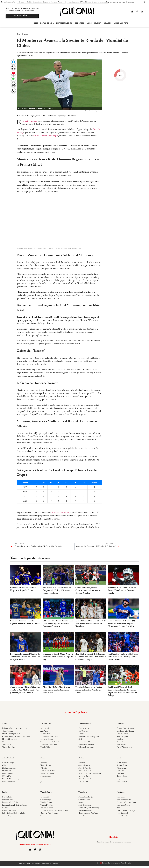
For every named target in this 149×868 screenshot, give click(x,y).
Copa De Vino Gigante (49, 813)
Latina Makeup (84, 776)
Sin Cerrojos (83, 731)
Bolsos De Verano (47, 774)
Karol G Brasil (122, 782)
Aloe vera (82, 763)
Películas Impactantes (86, 747)
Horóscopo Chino (123, 805)
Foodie (5, 792)
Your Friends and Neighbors (89, 737)
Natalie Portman (46, 765)
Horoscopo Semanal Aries (126, 802)
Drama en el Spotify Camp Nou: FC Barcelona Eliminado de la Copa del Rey (58, 657)
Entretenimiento (64, 23)
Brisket (5, 808)
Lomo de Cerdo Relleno (11, 802)
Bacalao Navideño (9, 811)
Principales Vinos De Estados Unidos (54, 811)
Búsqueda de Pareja (86, 797)
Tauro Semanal (122, 813)
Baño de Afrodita (85, 768)
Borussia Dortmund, (60, 513)
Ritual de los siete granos (49, 737)
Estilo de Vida (47, 23)
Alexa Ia (81, 816)
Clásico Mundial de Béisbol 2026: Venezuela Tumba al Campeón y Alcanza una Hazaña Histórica (122, 624)
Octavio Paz (7, 771)
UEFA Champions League (46, 136)
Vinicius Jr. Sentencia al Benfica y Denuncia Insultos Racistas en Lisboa (89, 690)
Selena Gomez (122, 768)
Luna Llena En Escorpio (126, 816)
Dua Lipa (120, 771)
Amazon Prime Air (85, 811)
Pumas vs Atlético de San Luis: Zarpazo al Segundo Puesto (26, 2)
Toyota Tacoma (8, 731)
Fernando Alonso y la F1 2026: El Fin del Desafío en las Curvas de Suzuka (122, 591)
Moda (89, 23)
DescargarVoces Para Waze (88, 813)
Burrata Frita (7, 797)
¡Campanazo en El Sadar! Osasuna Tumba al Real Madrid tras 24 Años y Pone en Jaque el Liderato (25, 690)
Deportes (80, 23)
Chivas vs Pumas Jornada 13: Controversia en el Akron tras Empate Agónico (88, 591)
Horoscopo (121, 797)
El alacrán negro (8, 763)
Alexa (81, 802)
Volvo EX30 (7, 745)
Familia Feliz (45, 747)
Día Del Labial (84, 782)
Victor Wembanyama (124, 742)
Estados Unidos (46, 802)
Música (98, 23)
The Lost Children (85, 742)
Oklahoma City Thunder (126, 731)
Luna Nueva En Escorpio (126, 811)
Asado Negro (7, 816)
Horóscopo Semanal (124, 800)
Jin (41, 782)
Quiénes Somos (47, 863)
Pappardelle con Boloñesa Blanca (14, 805)
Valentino (44, 768)
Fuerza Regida (122, 763)
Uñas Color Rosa (85, 771)
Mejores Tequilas (47, 808)
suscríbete (22, 16)
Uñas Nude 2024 (85, 779)
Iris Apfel (44, 779)
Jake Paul (120, 739)
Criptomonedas (84, 800)
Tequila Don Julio (47, 805)
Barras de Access (47, 739)
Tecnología (83, 792)
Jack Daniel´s (45, 797)
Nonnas (81, 734)
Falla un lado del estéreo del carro (14, 728)
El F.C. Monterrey (30, 121)
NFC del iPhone (85, 805)
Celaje (5, 765)
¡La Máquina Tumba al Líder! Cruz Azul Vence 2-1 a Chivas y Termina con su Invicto (123, 657)
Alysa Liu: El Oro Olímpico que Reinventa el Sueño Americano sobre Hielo (56, 690)
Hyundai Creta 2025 (10, 739)
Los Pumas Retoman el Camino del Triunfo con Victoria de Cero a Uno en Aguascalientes (25, 657)
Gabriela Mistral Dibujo (11, 779)
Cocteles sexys (46, 800)
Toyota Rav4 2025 (9, 747)
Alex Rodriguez (122, 737)
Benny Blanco (122, 776)
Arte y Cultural (8, 758)
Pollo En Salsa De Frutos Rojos (14, 813)
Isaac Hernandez (8, 782)
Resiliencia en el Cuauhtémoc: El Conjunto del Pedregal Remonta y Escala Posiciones (85, 2)
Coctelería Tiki (46, 816)
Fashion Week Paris (48, 771)
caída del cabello (84, 765)
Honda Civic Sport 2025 (11, 734)
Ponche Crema (8, 800)
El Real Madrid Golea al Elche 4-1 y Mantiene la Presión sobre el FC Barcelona (91, 624)
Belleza (107, 23)
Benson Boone (122, 765)
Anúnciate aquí (36, 863)
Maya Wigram (46, 776)
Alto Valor (44, 731)
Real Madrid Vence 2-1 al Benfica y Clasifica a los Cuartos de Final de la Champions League (91, 657)
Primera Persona (46, 734)
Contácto (55, 863)
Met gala (44, 763)
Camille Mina (84, 728)
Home (35, 23)
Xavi (80, 739)
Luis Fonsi (120, 774)
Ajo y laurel (45, 728)
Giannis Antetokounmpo (126, 728)
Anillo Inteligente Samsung (89, 808)
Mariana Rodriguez (9, 768)
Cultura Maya (7, 776)
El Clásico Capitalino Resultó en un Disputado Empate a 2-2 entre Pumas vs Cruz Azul (58, 624)
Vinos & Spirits (121, 23)
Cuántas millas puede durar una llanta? (16, 737)
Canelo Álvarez (122, 734)
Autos (5, 724)
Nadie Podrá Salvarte (86, 745)
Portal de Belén (8, 774)
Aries (119, 808)
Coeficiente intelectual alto (50, 742)
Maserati (5, 742)
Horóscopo (121, 792)
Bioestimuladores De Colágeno (90, 774)
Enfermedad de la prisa (49, 745)
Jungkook (120, 779)
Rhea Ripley (121, 745)
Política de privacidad (24, 863)
